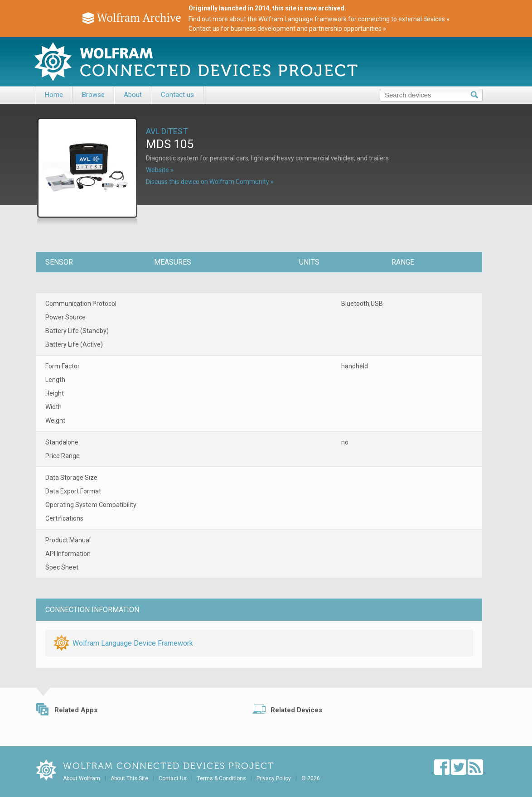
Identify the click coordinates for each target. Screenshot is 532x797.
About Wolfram (82, 778)
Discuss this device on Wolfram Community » (210, 182)
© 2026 (311, 778)
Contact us (177, 95)
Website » (160, 170)
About (133, 95)
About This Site (129, 778)
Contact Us (173, 778)
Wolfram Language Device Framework (133, 643)
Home (54, 95)
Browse (93, 95)
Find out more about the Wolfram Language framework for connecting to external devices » (319, 19)
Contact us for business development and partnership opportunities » (287, 29)
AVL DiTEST (167, 131)
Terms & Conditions (222, 778)
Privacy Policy (274, 778)
